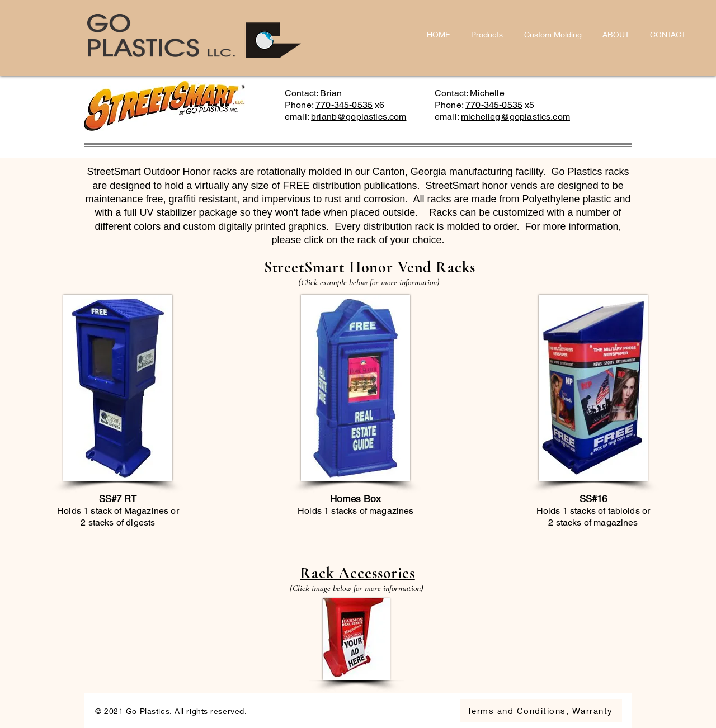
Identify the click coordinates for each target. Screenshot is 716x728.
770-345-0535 (344, 105)
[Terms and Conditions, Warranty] (541, 711)
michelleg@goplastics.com (515, 117)
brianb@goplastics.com (359, 117)
